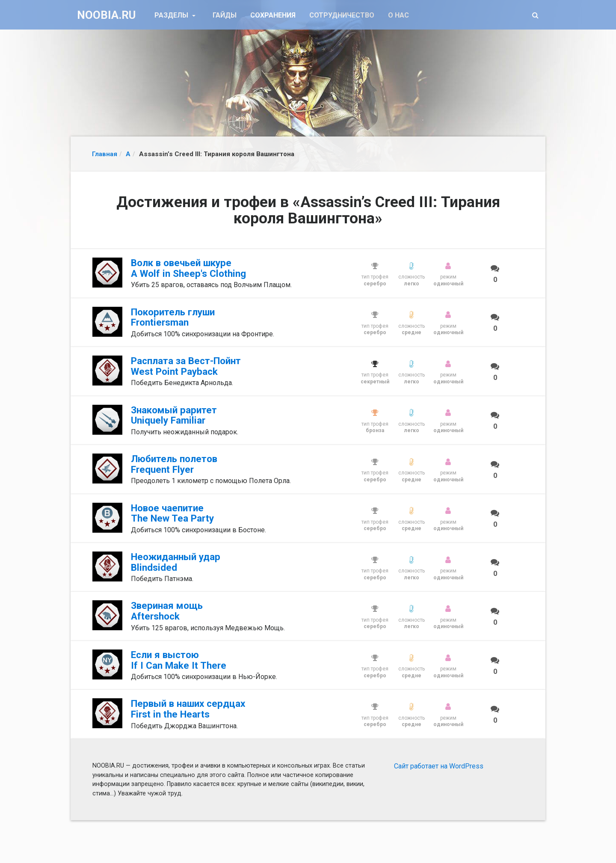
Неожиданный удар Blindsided (176, 562)
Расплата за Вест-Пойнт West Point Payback (186, 366)
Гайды (225, 15)
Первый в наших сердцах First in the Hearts (188, 709)
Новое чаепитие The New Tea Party (172, 513)
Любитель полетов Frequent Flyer (174, 464)
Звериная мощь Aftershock (167, 611)
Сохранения (273, 15)
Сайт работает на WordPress (439, 766)
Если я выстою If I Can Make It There (179, 660)
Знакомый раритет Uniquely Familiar (174, 415)
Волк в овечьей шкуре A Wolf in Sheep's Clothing (188, 268)
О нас (398, 15)
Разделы (172, 15)
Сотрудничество (342, 15)
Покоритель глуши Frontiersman (173, 317)
